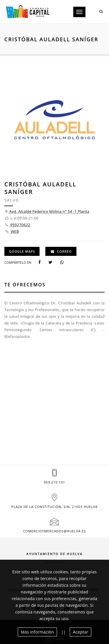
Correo (61, 251)
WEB (15, 231)
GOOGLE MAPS (22, 251)
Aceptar (81, 632)
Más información (37, 632)
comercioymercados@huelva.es (55, 531)
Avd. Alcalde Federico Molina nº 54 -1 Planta (49, 211)
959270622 (20, 225)
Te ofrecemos (25, 285)
